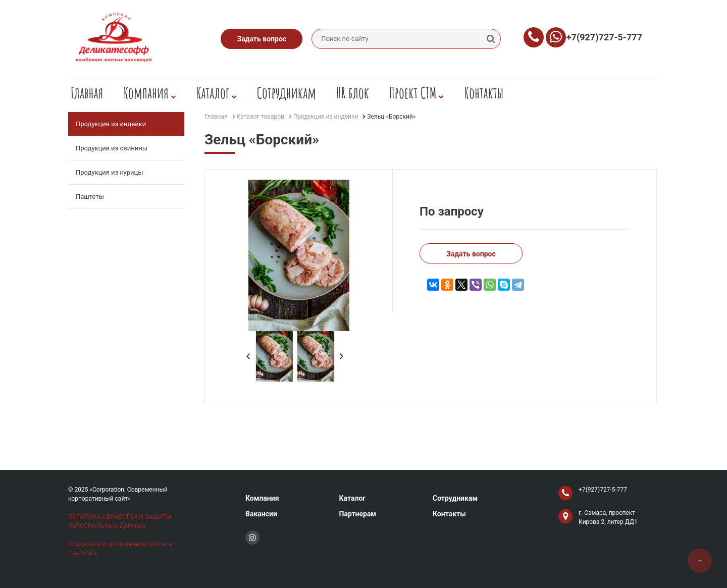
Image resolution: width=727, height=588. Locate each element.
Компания (150, 93)
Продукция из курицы (109, 172)
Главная (87, 93)
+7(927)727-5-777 (604, 37)
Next (342, 356)
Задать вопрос (262, 39)
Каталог (217, 93)
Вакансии (261, 514)
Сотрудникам (287, 93)
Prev (248, 356)
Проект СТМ (417, 93)
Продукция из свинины (112, 148)
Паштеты (90, 197)
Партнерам (357, 514)
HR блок (353, 93)
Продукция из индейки (111, 124)
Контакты (484, 93)
